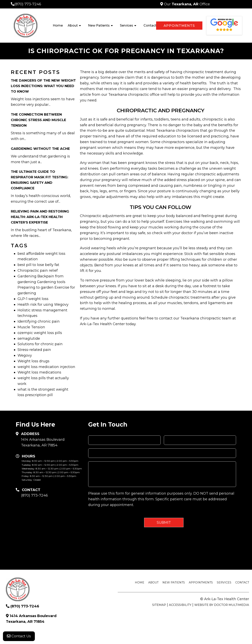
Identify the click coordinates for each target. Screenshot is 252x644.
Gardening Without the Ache (40, 149)
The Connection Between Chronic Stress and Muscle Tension (38, 120)
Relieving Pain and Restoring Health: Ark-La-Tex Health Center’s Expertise (40, 217)
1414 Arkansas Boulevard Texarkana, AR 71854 (43, 442)
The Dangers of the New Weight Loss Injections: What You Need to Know (43, 86)
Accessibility (180, 605)
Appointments (179, 26)
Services (126, 25)
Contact (150, 25)
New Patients (99, 25)
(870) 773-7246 (28, 4)
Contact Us (19, 636)
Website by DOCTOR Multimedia (222, 605)
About (73, 25)
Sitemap (159, 605)
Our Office (186, 4)
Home (58, 25)
